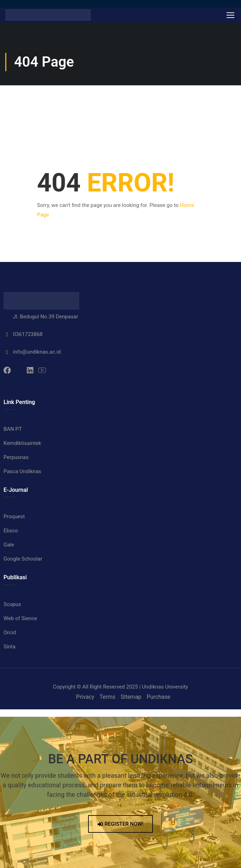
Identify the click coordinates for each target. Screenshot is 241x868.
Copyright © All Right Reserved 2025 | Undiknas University (120, 687)
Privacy (85, 697)
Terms (108, 697)
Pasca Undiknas (22, 471)
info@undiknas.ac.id (32, 352)
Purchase (158, 697)
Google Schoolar (23, 559)
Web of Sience (20, 618)
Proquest (14, 516)
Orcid (10, 632)
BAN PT (13, 429)
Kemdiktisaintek (22, 443)
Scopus (12, 604)
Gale (9, 545)
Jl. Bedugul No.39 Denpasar (41, 317)
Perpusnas (16, 457)
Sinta (10, 647)
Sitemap (131, 697)
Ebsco (11, 531)
